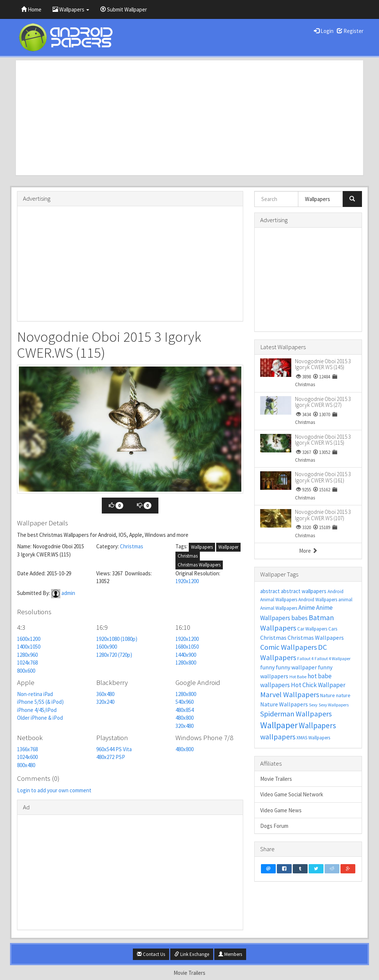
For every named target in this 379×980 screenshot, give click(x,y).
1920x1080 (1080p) (117, 639)
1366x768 (27, 749)
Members (230, 954)
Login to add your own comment (54, 790)
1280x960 (27, 655)
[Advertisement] (189, 118)
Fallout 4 (305, 658)
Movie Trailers (276, 779)
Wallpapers (71, 9)
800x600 (26, 671)
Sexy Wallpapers (334, 705)
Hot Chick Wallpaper (318, 685)
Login (324, 31)
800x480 (26, 765)
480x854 (185, 710)
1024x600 (27, 757)
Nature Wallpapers (284, 704)
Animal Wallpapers (279, 608)
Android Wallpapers (318, 600)
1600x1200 (29, 639)
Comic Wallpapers (289, 647)
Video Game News (281, 810)
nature (343, 695)
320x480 (185, 726)
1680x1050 (187, 647)
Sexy (313, 705)
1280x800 (186, 663)
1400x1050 (29, 647)
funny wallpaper (296, 667)
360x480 (105, 694)
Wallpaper (228, 547)
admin (68, 593)
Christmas (132, 546)
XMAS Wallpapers (313, 738)
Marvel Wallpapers (290, 694)
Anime (307, 608)
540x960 (185, 702)
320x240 (105, 702)
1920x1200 (187, 581)
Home (31, 9)
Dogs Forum (274, 826)
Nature (328, 695)
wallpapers (278, 737)
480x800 (185, 718)
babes (299, 618)
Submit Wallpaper (124, 9)
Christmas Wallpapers (199, 565)
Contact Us (151, 954)
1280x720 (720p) (114, 655)
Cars (333, 629)
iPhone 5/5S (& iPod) (40, 702)
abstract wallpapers (304, 591)
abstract (270, 591)
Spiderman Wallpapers (296, 714)
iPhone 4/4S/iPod (37, 710)
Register (350, 31)
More (308, 551)
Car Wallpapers (312, 629)
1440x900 (186, 655)
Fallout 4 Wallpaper (333, 658)
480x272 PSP (111, 757)
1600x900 (107, 647)
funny (267, 667)
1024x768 (27, 663)
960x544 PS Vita (114, 749)
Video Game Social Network (292, 794)
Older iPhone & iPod (40, 718)
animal (345, 600)
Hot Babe (298, 677)
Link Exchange (192, 954)
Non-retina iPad (35, 694)
